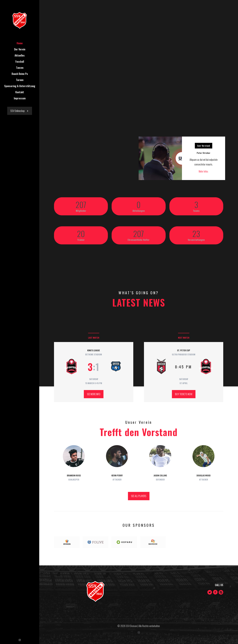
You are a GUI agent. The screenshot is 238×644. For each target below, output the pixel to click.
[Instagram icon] (20, 640)
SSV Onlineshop (20, 111)
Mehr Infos (203, 171)
